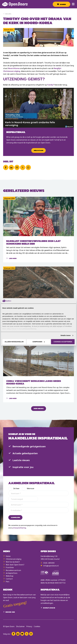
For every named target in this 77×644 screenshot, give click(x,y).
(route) (57, 566)
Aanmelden (15, 526)
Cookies (37, 628)
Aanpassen (39, 342)
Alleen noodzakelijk (14, 342)
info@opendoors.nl (51, 572)
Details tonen (66, 335)
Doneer (63, 4)
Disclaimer (20, 628)
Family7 (51, 85)
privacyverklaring (19, 537)
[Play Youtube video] (38, 108)
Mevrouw (31, 497)
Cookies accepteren (63, 342)
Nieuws (7, 14)
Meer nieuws (39, 411)
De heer (16, 497)
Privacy (29, 628)
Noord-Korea (14, 68)
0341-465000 (49, 570)
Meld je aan (38, 150)
